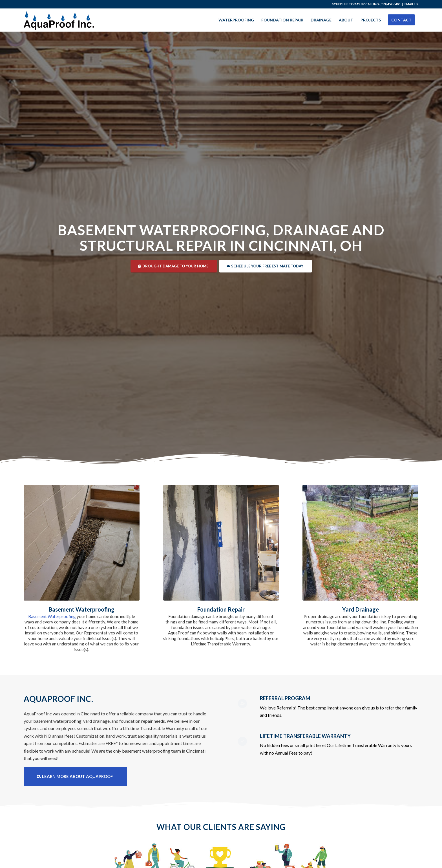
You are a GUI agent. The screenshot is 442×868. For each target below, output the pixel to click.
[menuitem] (236, 20)
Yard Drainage (361, 609)
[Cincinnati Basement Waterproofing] (82, 543)
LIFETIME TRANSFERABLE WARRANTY (305, 736)
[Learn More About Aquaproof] (75, 776)
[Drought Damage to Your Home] (174, 266)
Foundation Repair (221, 609)
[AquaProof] (59, 20)
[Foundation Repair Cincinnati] (221, 543)
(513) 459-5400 (390, 4)
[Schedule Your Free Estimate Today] (266, 266)
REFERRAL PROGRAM (285, 698)
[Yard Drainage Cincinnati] (360, 543)
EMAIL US (411, 4)
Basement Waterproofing (82, 609)
